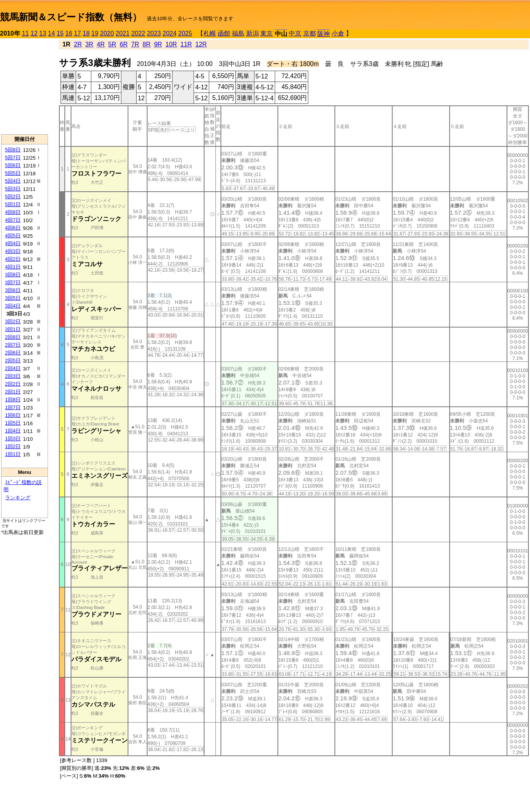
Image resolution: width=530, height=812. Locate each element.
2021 (123, 33)
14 (52, 33)
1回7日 (13, 407)
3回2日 (13, 321)
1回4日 (13, 431)
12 (34, 33)
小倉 (338, 33)
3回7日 (13, 282)
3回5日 (13, 298)
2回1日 (13, 392)
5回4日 (13, 181)
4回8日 (13, 212)
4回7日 (13, 220)
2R (78, 44)
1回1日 (13, 454)
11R (186, 44)
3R (89, 44)
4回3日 (13, 251)
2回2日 (13, 384)
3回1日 (13, 329)
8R (146, 44)
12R (201, 44)
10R (171, 44)
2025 (185, 33)
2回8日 (13, 337)
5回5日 (13, 173)
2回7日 (13, 345)
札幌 (210, 33)
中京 (295, 33)
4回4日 (13, 243)
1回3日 (13, 439)
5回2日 (13, 197)
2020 (107, 33)
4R (101, 44)
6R (124, 44)
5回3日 (13, 189)
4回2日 (13, 259)
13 (43, 33)
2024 (169, 33)
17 (78, 33)
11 (25, 33)
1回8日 (13, 400)
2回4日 (13, 368)
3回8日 (13, 275)
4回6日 (13, 228)
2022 (138, 33)
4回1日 (13, 267)
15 (60, 33)
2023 (154, 33)
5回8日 (13, 150)
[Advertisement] (25, 86)
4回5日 (13, 236)
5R (112, 44)
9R (158, 44)
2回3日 (13, 376)
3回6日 (13, 290)
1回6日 (13, 415)
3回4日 (13, 306)
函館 (224, 33)
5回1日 (13, 204)
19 (95, 33)
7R (135, 44)
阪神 (324, 34)
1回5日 (13, 423)
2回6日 (13, 353)
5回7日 (13, 158)
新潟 (253, 33)
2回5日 (13, 361)
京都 (309, 33)
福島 (238, 33)
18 (86, 33)
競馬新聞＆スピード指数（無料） (71, 17)
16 (69, 33)
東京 (267, 33)
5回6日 (13, 165)
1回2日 (13, 446)
